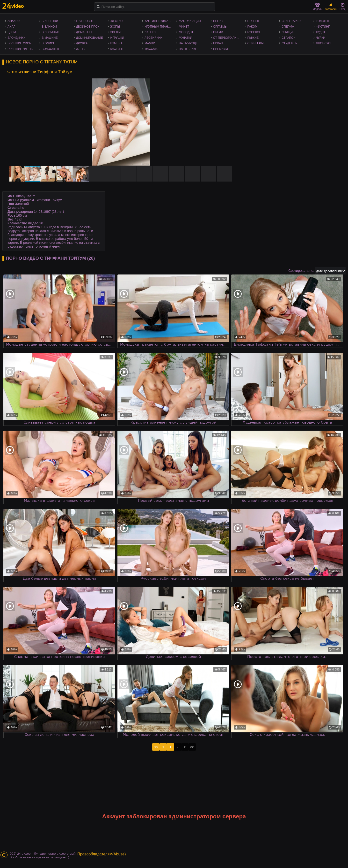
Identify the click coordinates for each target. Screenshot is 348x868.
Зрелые (116, 32)
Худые (321, 32)
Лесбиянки (153, 38)
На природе (188, 43)
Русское (254, 32)
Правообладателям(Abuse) (102, 854)
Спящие (288, 32)
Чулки (321, 38)
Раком (252, 27)
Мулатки (185, 38)
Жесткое (117, 21)
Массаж (151, 49)
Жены (81, 49)
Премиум (221, 49)
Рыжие (253, 38)
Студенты (289, 43)
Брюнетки (50, 21)
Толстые (323, 21)
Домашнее (85, 32)
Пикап (218, 43)
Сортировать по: (301, 271)
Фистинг (323, 27)
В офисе (48, 43)
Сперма (288, 27)
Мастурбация (190, 21)
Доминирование (90, 38)
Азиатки (14, 21)
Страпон (288, 38)
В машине (50, 38)
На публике (188, 49)
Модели (318, 7)
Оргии (218, 32)
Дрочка (82, 43)
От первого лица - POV (228, 38)
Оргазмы (220, 27)
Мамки (150, 43)
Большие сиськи (21, 43)
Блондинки (17, 38)
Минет (184, 27)
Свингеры (256, 43)
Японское (324, 43)
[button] (230, 83)
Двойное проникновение (91, 27)
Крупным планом (159, 27)
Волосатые (51, 49)
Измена (116, 43)
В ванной (49, 27)
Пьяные (254, 21)
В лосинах (50, 32)
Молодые (186, 32)
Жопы (115, 27)
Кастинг (117, 49)
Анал (11, 27)
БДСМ (12, 32)
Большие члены (20, 49)
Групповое (85, 21)
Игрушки (117, 38)
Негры (218, 21)
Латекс (150, 32)
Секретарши (291, 21)
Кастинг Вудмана (158, 21)
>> (192, 747)
